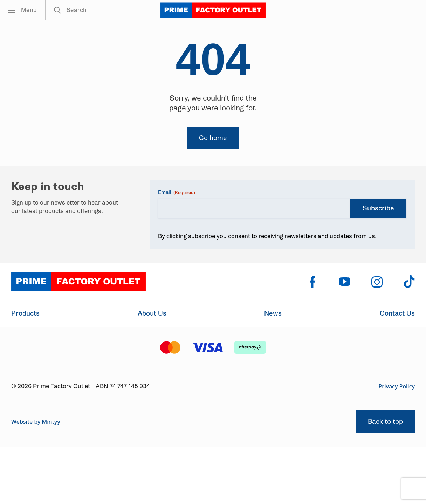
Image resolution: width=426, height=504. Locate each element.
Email (177, 192)
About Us (152, 313)
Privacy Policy (397, 386)
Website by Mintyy (36, 422)
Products (25, 313)
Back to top (385, 422)
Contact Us (397, 313)
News (273, 313)
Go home (213, 138)
